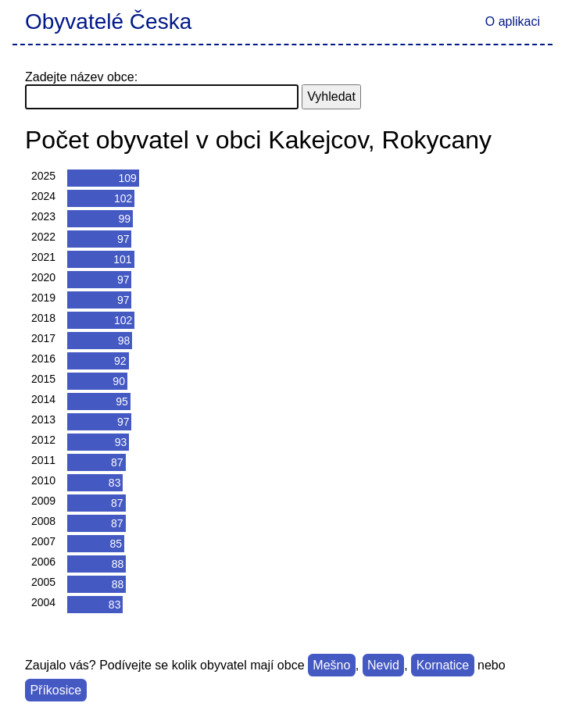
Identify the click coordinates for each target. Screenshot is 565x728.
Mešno (331, 665)
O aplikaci (513, 21)
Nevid (383, 665)
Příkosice (55, 690)
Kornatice (443, 665)
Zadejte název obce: (81, 77)
